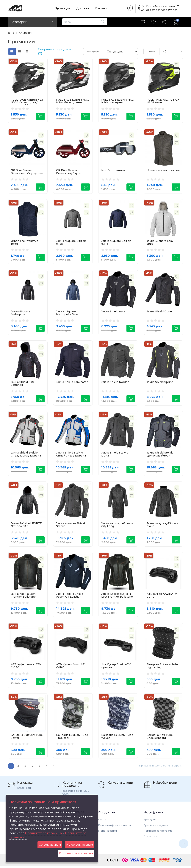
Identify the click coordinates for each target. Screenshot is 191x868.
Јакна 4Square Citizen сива (71, 243)
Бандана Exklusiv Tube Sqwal (27, 738)
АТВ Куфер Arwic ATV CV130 (26, 667)
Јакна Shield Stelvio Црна (115, 455)
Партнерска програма (158, 833)
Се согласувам (50, 845)
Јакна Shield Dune (159, 312)
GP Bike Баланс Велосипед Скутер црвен (69, 173)
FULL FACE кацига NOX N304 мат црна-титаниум (118, 103)
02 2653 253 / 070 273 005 (161, 10)
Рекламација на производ (115, 827)
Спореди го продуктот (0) (56, 52)
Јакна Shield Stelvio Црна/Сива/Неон (160, 455)
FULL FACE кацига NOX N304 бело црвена (72, 101)
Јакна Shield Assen (114, 312)
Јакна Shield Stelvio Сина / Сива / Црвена (71, 455)
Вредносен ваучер (156, 827)
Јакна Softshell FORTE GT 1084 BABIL (26, 526)
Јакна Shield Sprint (160, 383)
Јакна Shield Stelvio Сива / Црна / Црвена (26, 455)
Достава (84, 8)
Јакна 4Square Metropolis (21, 313)
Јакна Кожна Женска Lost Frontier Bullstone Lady (117, 598)
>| (54, 768)
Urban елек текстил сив (163, 170)
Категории (19, 22)
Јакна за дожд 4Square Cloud (163, 526)
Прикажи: (151, 51)
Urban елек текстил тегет (24, 243)
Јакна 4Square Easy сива (160, 243)
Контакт (102, 8)
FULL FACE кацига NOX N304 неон (163, 101)
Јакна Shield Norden (115, 383)
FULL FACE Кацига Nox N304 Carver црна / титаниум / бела (27, 103)
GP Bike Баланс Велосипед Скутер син (27, 172)
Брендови (150, 822)
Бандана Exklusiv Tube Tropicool (72, 738)
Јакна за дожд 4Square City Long (117, 526)
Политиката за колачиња (43, 833)
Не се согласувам (80, 845)
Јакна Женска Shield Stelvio (71, 526)
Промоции (63, 8)
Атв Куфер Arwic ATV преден (116, 667)
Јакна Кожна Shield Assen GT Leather (70, 597)
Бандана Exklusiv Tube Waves (117, 738)
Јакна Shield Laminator (72, 383)
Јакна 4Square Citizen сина (116, 243)
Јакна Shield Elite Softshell (23, 384)
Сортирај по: (93, 51)
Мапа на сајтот (108, 833)
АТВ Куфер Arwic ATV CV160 (71, 667)
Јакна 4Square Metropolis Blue (67, 313)
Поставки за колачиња (76, 853)
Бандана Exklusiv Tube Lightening (163, 667)
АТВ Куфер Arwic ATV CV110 (162, 597)
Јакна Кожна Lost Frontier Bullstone (23, 597)
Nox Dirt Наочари (113, 170)
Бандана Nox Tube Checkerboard (160, 738)
